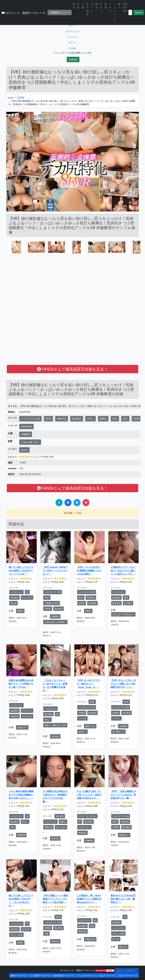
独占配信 (77, 419)
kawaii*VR (26, 426)
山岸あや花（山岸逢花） (55, 622)
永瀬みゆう (22, 727)
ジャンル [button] (72, 37)
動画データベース (18, 976)
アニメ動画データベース (40, 976)
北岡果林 (123, 726)
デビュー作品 (16, 935)
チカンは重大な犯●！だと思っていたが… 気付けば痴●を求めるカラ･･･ (89, 795)
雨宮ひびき (90, 726)
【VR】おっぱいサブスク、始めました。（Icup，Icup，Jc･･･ (88, 684)
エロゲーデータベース (128, 976)
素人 (119, 6)
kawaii (24, 450)
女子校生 (88, 9)
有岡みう (82, 732)
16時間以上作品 (52, 603)
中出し (101, 7)
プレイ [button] (72, 43)
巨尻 (115, 419)
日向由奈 (55, 736)
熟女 (74, 6)
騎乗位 (103, 419)
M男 (106, 6)
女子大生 (26, 929)
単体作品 (62, 419)
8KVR (48, 419)
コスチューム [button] (72, 31)
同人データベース (107, 976)
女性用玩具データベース (64, 976)
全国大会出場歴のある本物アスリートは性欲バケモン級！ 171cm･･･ (21, 684)
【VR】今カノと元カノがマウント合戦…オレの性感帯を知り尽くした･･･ (123, 684)
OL (57, 714)
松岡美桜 (55, 838)
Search (139, 12)
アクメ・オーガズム (87, 816)
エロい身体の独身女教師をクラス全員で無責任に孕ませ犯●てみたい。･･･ (21, 795)
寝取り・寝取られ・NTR (55, 725)
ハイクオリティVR (30, 419)
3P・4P (116, 939)
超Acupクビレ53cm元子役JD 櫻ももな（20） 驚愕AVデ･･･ (123, 899)
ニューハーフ (115, 12)
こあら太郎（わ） (30, 442)
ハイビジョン (16, 592)
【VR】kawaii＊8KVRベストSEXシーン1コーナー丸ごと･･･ (56, 571)
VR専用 (21, 98)
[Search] (130, 12)
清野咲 (20, 611)
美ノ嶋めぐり (118, 732)
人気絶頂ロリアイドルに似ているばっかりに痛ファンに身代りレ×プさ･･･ (123, 571)
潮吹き (63, 822)
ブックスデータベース (87, 976)
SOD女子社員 (125, 7)
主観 (46, 934)
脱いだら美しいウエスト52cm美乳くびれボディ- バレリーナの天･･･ (21, 571)
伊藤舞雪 (26, 434)
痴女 (97, 6)
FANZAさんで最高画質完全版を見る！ (73, 369)
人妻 (83, 6)
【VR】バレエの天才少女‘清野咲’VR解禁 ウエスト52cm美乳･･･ (89, 571)
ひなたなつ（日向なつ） (123, 614)
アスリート (27, 711)
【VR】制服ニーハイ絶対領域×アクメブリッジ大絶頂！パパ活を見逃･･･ (55, 899)
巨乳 (78, 6)
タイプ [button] (72, 26)
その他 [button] (72, 48)
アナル (110, 7)
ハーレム (82, 718)
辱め (126, 598)
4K (27, 592)
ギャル (92, 7)
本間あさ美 (90, 939)
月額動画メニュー (59, 12)
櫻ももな (123, 947)
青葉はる (55, 941)
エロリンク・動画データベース (24, 13)
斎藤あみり (124, 835)
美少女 (13, 603)
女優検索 (73, 59)
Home (11, 98)
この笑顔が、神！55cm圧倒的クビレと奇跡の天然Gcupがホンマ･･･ (89, 899)
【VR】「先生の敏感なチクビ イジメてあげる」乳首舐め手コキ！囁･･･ (123, 795)
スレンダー (27, 598)
